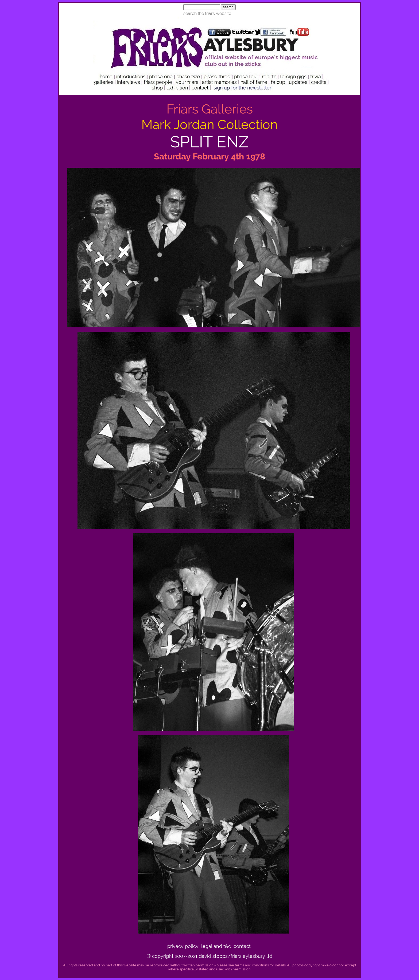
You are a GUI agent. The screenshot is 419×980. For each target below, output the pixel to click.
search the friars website (207, 13)
